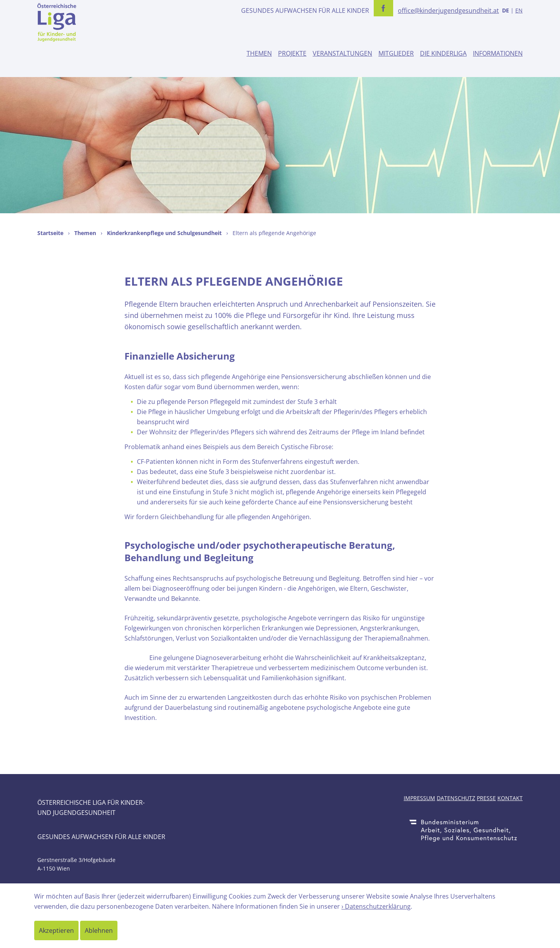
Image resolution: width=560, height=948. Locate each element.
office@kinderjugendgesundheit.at (448, 11)
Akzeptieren (56, 930)
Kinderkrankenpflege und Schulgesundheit (164, 233)
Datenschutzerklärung (378, 906)
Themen (259, 53)
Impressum (419, 798)
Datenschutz (456, 798)
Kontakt (510, 798)
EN (519, 10)
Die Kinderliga (443, 53)
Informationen (498, 53)
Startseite (50, 233)
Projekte (292, 53)
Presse (486, 798)
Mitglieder (396, 53)
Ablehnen (99, 930)
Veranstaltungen (342, 53)
